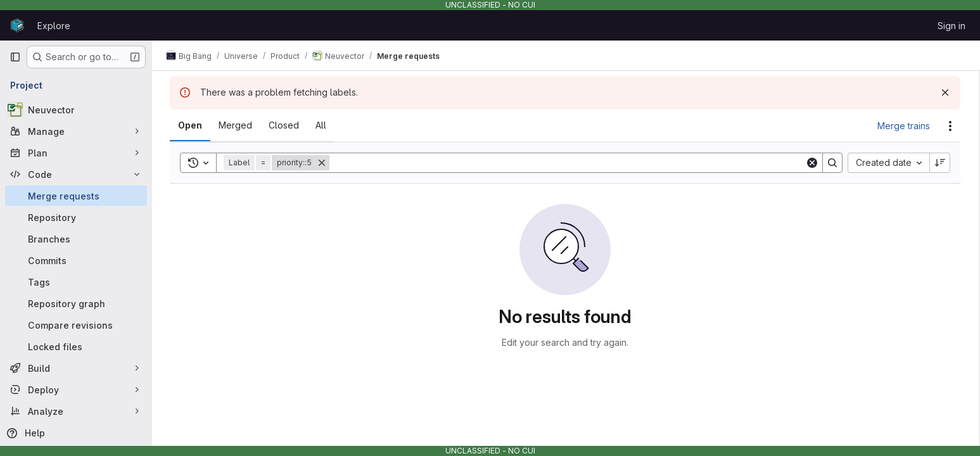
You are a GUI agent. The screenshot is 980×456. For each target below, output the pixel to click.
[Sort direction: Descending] (941, 163)
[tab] (191, 125)
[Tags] (76, 282)
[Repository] (76, 217)
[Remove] (323, 163)
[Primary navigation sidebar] (15, 57)
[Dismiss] (946, 92)
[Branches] (76, 239)
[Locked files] (76, 346)
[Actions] (951, 126)
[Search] (569, 163)
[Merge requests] (76, 196)
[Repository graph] (76, 303)
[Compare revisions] (76, 325)
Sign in (951, 26)
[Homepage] (17, 25)
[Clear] (813, 163)
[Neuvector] (76, 110)
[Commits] (76, 260)
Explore (54, 26)
